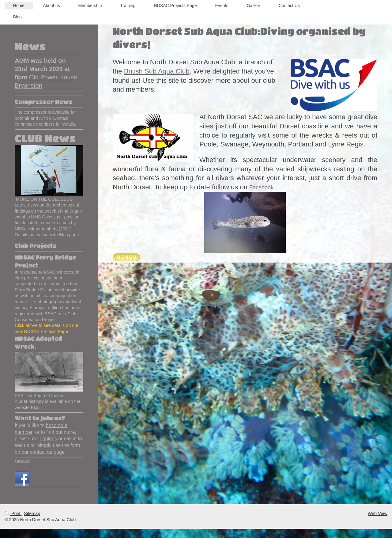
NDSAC (22, 462)
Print (13, 513)
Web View (378, 513)
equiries (48, 439)
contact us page (47, 452)
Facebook (261, 188)
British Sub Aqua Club (157, 71)
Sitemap (32, 513)
